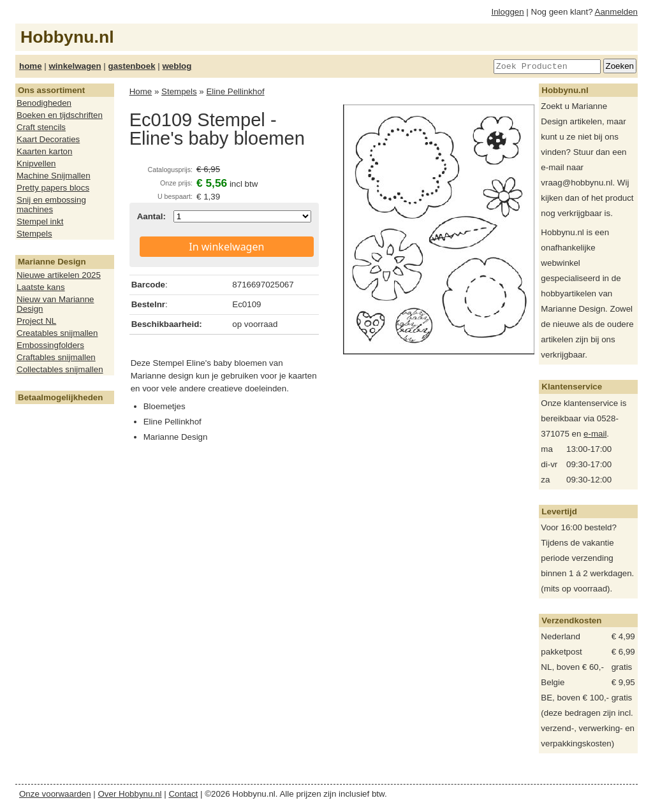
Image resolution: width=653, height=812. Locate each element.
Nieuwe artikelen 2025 (59, 275)
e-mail (595, 434)
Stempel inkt (40, 221)
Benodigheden (44, 103)
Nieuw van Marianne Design (55, 304)
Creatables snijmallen (57, 333)
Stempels (34, 234)
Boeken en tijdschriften (60, 115)
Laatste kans (41, 287)
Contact (183, 794)
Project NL (36, 321)
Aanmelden (616, 12)
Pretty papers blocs (53, 188)
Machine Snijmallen (54, 176)
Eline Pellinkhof (235, 91)
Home (141, 91)
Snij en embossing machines (51, 205)
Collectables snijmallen (60, 369)
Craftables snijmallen (56, 357)
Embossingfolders (50, 345)
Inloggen (508, 12)
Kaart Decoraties (48, 139)
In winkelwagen (226, 247)
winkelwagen (75, 66)
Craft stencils (41, 127)
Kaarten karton (44, 151)
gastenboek (132, 66)
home (31, 66)
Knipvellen (36, 163)
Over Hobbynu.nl (130, 794)
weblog (177, 66)
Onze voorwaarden (55, 794)
